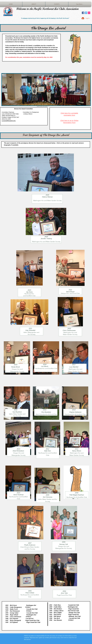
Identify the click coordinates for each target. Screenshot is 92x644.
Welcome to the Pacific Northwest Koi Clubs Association (47, 9)
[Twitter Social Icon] (86, 13)
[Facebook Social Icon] (83, 13)
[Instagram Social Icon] (89, 13)
